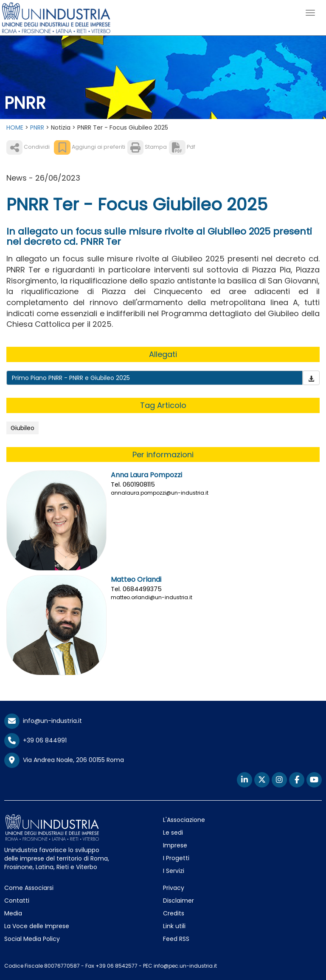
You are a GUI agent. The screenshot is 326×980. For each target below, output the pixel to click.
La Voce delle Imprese (37, 926)
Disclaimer (178, 901)
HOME (15, 127)
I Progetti (176, 858)
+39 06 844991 (35, 740)
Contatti (17, 901)
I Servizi (174, 871)
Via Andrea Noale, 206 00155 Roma (64, 760)
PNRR (37, 127)
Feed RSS (176, 939)
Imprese (175, 845)
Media (13, 913)
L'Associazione (184, 820)
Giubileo (22, 428)
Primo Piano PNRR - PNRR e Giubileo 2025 (71, 378)
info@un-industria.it (43, 721)
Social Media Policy (32, 939)
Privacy (174, 888)
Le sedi (173, 833)
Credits (174, 913)
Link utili (174, 926)
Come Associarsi (29, 888)
